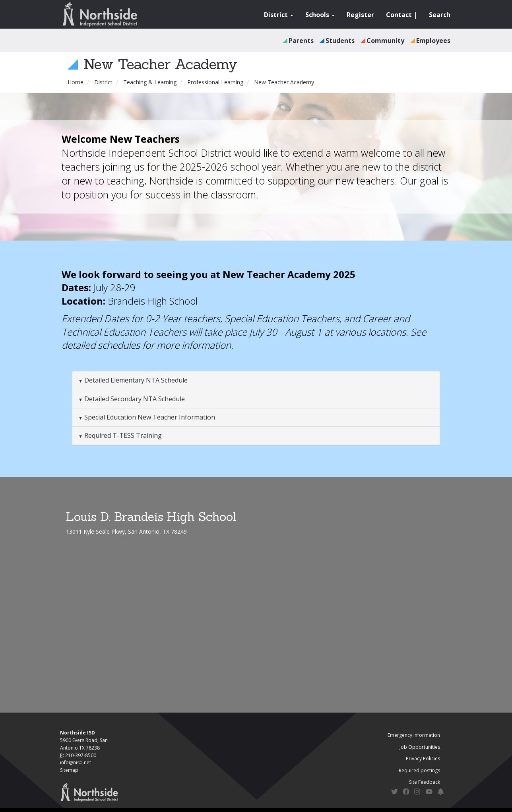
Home (76, 82)
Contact (399, 15)
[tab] (256, 381)
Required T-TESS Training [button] (122, 435)
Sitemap (69, 770)
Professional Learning (215, 82)
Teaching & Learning (150, 82)
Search (440, 15)
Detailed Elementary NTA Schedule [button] (135, 380)
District (279, 15)
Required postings (419, 770)
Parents (301, 41)
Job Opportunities (420, 747)
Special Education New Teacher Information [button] (149, 417)
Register (360, 15)
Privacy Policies (423, 759)
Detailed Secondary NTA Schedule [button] (134, 399)
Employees (433, 41)
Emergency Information (414, 735)
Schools (320, 15)
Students (340, 41)
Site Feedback (425, 782)
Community (385, 41)
